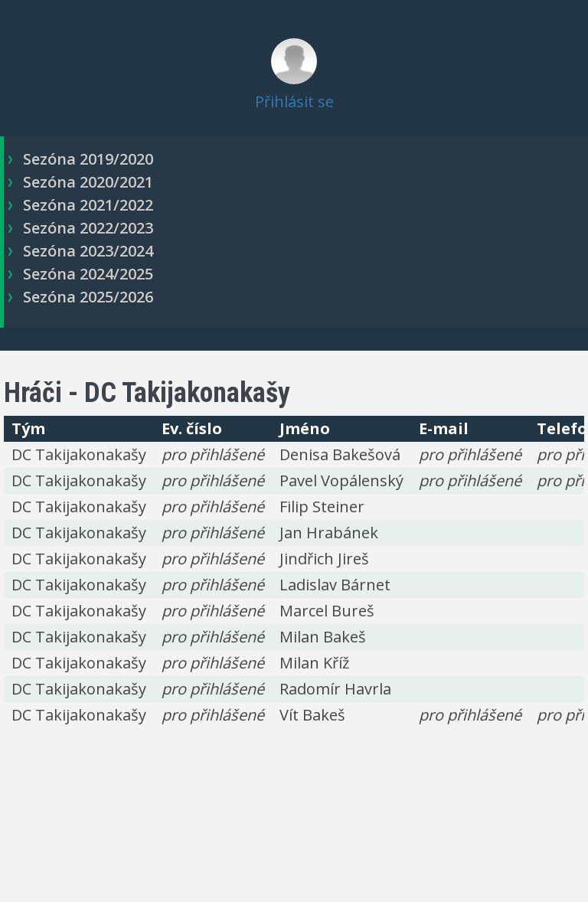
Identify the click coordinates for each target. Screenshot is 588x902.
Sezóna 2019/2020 (88, 159)
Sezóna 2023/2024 (88, 251)
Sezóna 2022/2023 (88, 228)
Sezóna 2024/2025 (88, 274)
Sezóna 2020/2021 (88, 182)
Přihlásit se (294, 101)
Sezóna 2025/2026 (88, 297)
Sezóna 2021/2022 (88, 205)
